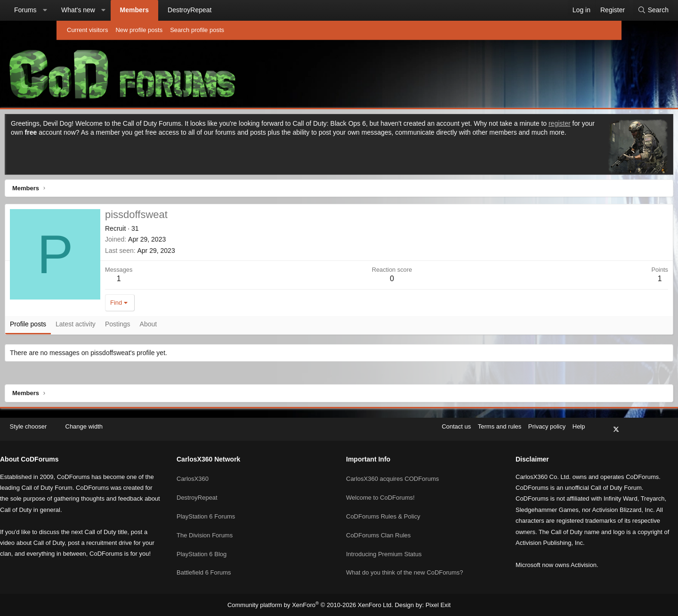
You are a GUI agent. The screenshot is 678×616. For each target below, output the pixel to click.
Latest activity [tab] (134, 326)
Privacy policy (483, 431)
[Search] (597, 10)
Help (515, 431)
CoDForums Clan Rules (378, 526)
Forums (82, 10)
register (141, 135)
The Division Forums (237, 526)
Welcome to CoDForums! (380, 492)
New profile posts (139, 30)
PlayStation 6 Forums (238, 509)
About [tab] (207, 326)
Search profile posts (197, 30)
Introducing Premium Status (384, 543)
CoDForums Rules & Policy (383, 509)
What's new (135, 10)
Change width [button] (148, 431)
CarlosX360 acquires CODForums (392, 475)
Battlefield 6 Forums (236, 560)
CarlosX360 (225, 475)
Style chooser (89, 431)
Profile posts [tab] (87, 326)
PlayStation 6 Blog (234, 543)
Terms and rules (436, 431)
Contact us (393, 431)
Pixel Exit (431, 605)
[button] (101, 10)
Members (191, 10)
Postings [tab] (177, 326)
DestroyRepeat (246, 10)
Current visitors (87, 30)
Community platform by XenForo (312, 605)
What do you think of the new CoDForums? (405, 560)
